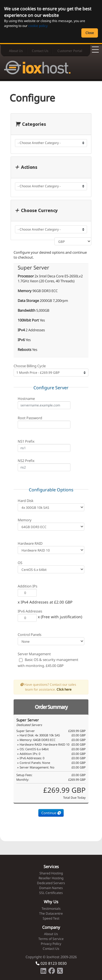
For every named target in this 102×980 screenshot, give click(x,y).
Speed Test (51, 918)
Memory (25, 520)
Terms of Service (51, 939)
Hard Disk (26, 501)
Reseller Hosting (51, 878)
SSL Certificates (51, 893)
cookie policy (38, 26)
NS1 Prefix (26, 441)
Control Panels (30, 635)
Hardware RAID (30, 543)
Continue (51, 813)
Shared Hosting (51, 873)
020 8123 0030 (51, 963)
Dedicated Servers (51, 883)
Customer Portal (70, 51)
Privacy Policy (51, 944)
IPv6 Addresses (30, 611)
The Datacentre (51, 913)
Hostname (26, 399)
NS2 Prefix (26, 461)
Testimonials (51, 909)
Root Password (30, 418)
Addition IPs (27, 586)
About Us (16, 51)
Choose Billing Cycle (30, 366)
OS (20, 563)
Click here (64, 689)
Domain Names (51, 888)
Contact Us (40, 51)
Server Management (34, 654)
